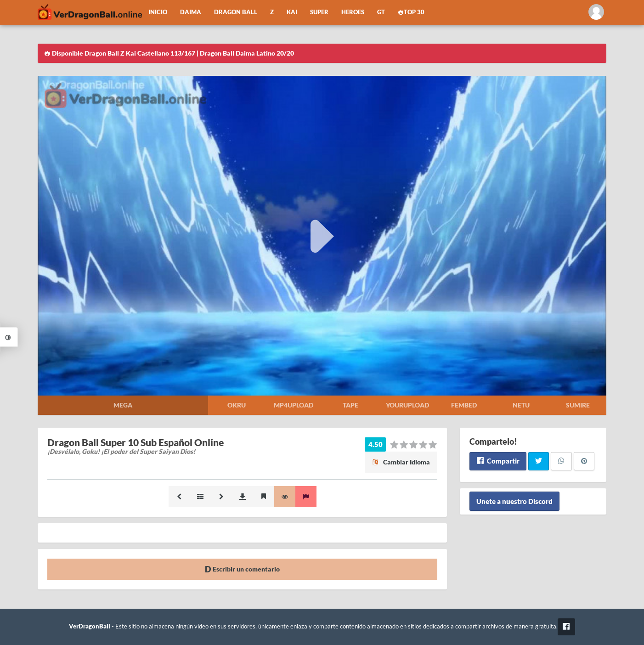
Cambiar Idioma (401, 462)
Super (319, 12)
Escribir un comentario (242, 569)
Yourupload (407, 405)
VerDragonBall (90, 626)
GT (381, 12)
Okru (237, 405)
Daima (191, 12)
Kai (292, 12)
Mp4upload (294, 405)
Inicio (158, 12)
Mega (123, 405)
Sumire (578, 405)
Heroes (353, 12)
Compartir (498, 461)
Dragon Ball (236, 12)
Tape (350, 405)
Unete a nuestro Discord (514, 501)
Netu (521, 405)
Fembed (464, 405)
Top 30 (411, 12)
